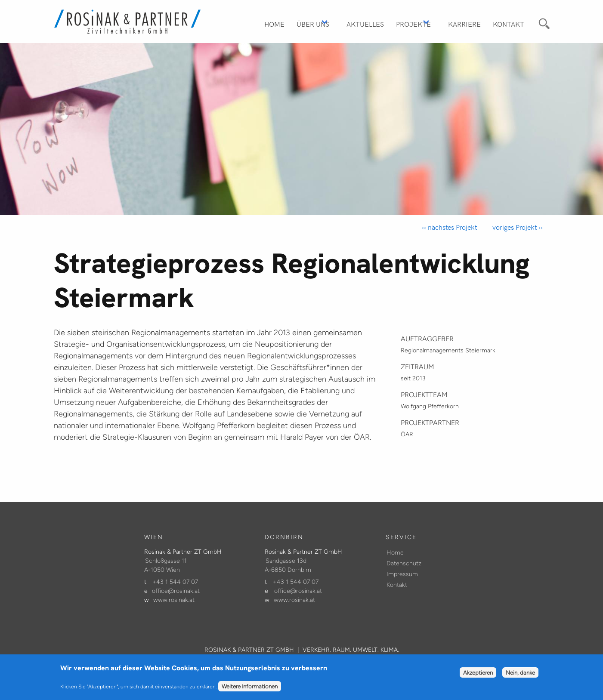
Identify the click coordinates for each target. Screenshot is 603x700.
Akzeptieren (478, 675)
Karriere (464, 24)
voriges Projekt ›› (517, 227)
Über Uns (313, 24)
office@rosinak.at (176, 591)
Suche (543, 22)
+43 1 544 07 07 (175, 582)
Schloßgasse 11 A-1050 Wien (165, 565)
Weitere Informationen (250, 689)
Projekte (413, 24)
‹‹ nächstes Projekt (449, 227)
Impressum (402, 574)
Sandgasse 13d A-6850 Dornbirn (288, 565)
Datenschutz (404, 563)
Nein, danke (520, 675)
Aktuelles (365, 24)
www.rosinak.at (174, 600)
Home (274, 24)
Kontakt (509, 24)
